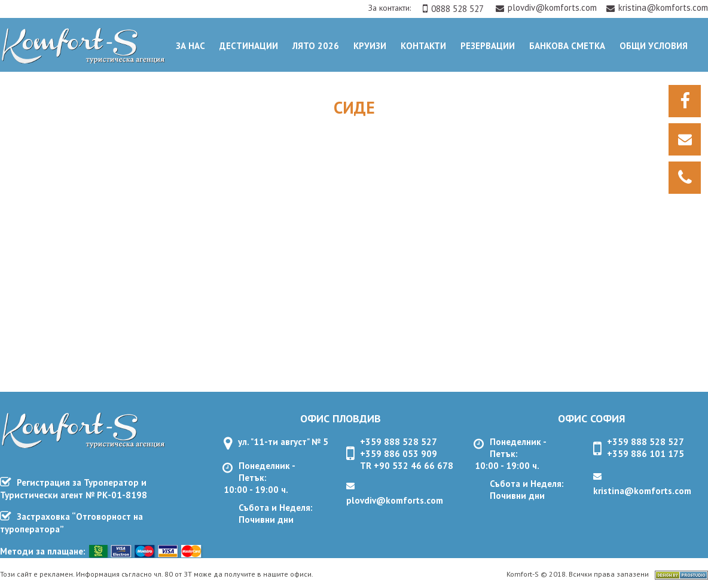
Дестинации (249, 46)
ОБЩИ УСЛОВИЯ (654, 46)
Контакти (423, 46)
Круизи (370, 46)
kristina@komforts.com (657, 7)
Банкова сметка (567, 46)
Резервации (488, 46)
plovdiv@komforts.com (547, 7)
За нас (190, 46)
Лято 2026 (316, 46)
